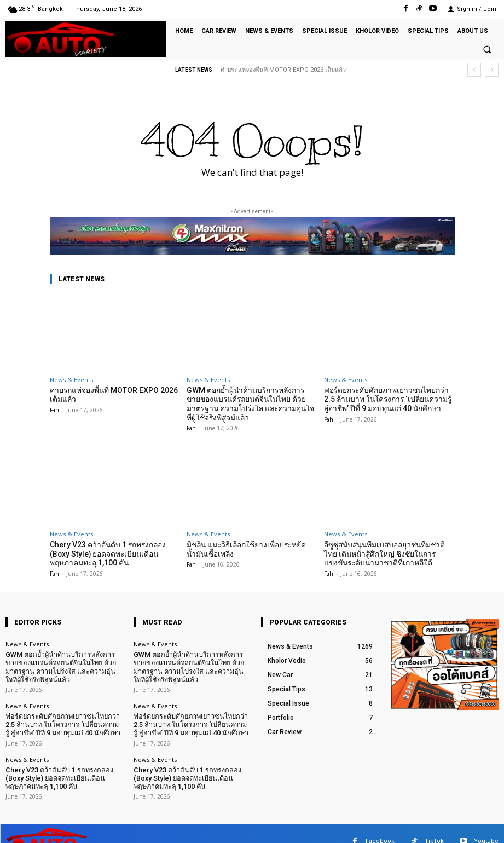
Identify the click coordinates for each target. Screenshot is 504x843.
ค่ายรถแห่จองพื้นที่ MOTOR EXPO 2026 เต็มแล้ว (283, 70)
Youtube (486, 826)
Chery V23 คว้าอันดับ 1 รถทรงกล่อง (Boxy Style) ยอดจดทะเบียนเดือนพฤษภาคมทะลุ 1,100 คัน (114, 551)
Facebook (380, 826)
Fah (54, 409)
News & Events (71, 380)
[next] (492, 70)
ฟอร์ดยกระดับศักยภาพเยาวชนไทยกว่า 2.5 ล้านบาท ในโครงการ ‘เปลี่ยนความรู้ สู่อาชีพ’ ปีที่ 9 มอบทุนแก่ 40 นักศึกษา (389, 399)
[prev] (474, 70)
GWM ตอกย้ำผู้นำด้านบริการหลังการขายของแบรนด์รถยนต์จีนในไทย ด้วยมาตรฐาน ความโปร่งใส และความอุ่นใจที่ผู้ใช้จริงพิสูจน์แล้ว (251, 403)
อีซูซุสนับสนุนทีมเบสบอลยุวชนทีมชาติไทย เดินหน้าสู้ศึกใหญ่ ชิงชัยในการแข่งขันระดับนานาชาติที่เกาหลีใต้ (389, 551)
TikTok (434, 826)
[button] (487, 49)
